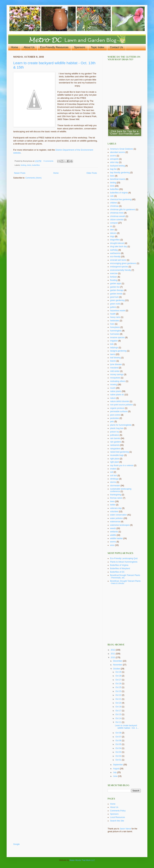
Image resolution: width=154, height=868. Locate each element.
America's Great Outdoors (122, 149)
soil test (114, 476)
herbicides (115, 321)
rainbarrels (115, 445)
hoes (112, 324)
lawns (113, 354)
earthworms (115, 253)
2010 (113, 657)
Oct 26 (119, 684)
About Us (29, 47)
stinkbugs (114, 479)
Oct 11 (119, 722)
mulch (113, 388)
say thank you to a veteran (122, 465)
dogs (112, 236)
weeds (113, 528)
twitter (113, 505)
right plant (115, 462)
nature (113, 398)
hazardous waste (118, 311)
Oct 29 (119, 672)
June (115, 776)
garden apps (116, 283)
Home (14, 47)
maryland (114, 368)
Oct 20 (119, 703)
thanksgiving (116, 495)
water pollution (116, 518)
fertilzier (114, 277)
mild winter (115, 371)
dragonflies (115, 240)
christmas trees (117, 213)
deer (112, 230)
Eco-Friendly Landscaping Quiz (124, 558)
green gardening (117, 300)
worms (113, 542)
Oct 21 (119, 699)
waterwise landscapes (120, 525)
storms (113, 482)
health (113, 314)
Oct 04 (119, 748)
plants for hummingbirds (121, 425)
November (118, 665)
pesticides (115, 418)
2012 (113, 650)
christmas (114, 206)
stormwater (115, 486)
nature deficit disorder (120, 401)
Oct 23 (119, 691)
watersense (115, 522)
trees (112, 501)
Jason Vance (125, 829)
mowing (114, 385)
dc (111, 226)
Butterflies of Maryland (120, 568)
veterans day (116, 508)
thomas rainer (116, 498)
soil (112, 472)
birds (29, 165)
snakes (113, 469)
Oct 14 (119, 718)
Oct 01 (119, 760)
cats (112, 196)
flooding (114, 280)
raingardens (115, 449)
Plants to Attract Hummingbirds (124, 562)
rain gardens (116, 442)
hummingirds (116, 331)
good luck (114, 297)
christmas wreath (118, 216)
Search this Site (117, 821)
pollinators (115, 435)
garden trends (116, 294)
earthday (114, 250)
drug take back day (118, 247)
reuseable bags (117, 455)
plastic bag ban (117, 428)
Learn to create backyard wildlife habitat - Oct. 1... (127, 727)
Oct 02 (119, 756)
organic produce (117, 408)
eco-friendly (115, 257)
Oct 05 (119, 744)
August (116, 769)
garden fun (115, 287)
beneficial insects (118, 179)
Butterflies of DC (117, 572)
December (118, 661)
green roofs (115, 304)
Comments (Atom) (33, 178)
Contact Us (116, 47)
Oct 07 (119, 737)
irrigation (114, 341)
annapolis (114, 159)
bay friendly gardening (120, 173)
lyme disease (116, 364)
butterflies (36, 165)
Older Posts (92, 173)
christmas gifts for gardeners (123, 210)
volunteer (114, 512)
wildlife (113, 535)
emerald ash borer (118, 260)
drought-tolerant (117, 243)
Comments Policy (118, 811)
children (114, 203)
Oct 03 (119, 752)
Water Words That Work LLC (82, 860)
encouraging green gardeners (123, 263)
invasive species (117, 337)
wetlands (114, 532)
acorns (113, 156)
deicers (113, 233)
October (117, 669)
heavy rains (115, 317)
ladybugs (114, 348)
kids (112, 344)
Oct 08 (119, 733)
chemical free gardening (121, 199)
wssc (112, 545)
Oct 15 (119, 714)
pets (112, 422)
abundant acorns (117, 152)
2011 (113, 654)
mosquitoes (115, 378)
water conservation (118, 515)
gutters (113, 307)
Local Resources (117, 817)
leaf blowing (115, 358)
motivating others (118, 381)
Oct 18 (119, 707)
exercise (114, 273)
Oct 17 (119, 711)
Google (16, 844)
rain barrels (115, 438)
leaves (113, 361)
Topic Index (98, 47)
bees (112, 176)
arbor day (114, 162)
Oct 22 (119, 695)
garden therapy (117, 290)
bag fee (113, 169)
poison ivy (115, 432)
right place (115, 459)
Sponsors (80, 47)
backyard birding (117, 166)
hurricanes (115, 334)
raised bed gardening (119, 452)
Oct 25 (119, 687)
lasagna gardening (118, 351)
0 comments (48, 161)
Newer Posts (20, 173)
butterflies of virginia (119, 193)
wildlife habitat (116, 538)
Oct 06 (119, 741)
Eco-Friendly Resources (54, 47)
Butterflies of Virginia (119, 565)
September (118, 765)
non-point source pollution (121, 405)
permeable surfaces (119, 411)
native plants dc (117, 395)
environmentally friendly (121, 270)
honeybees (115, 327)
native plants (116, 391)
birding (24, 165)
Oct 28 (119, 676)
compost (114, 223)
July (115, 772)
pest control (115, 415)
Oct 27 (119, 680)
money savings (117, 374)
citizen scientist (117, 220)
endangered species (119, 267)
